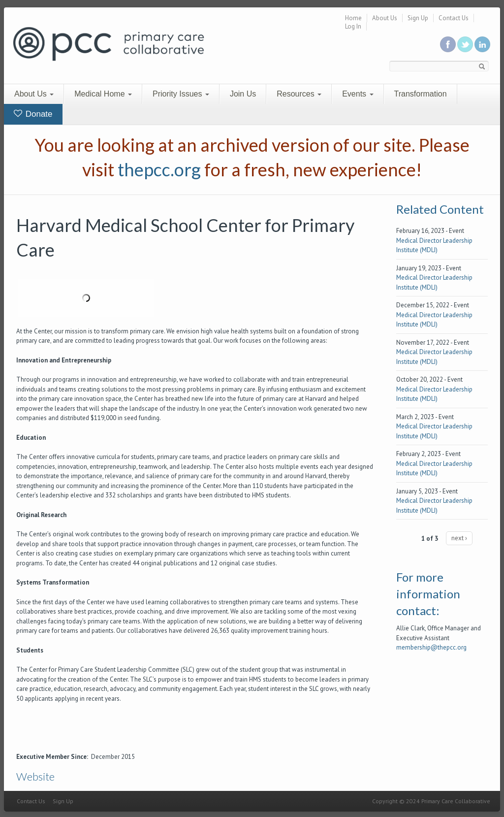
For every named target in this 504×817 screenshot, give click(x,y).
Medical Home (103, 94)
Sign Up (418, 18)
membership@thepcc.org (431, 647)
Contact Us (454, 18)
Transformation (421, 94)
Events (358, 94)
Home (353, 18)
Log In (353, 26)
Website (35, 776)
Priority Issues (181, 94)
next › (459, 538)
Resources (299, 94)
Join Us (243, 94)
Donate (33, 114)
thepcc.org (159, 169)
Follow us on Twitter (465, 44)
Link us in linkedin (482, 44)
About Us (385, 18)
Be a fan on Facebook (448, 44)
